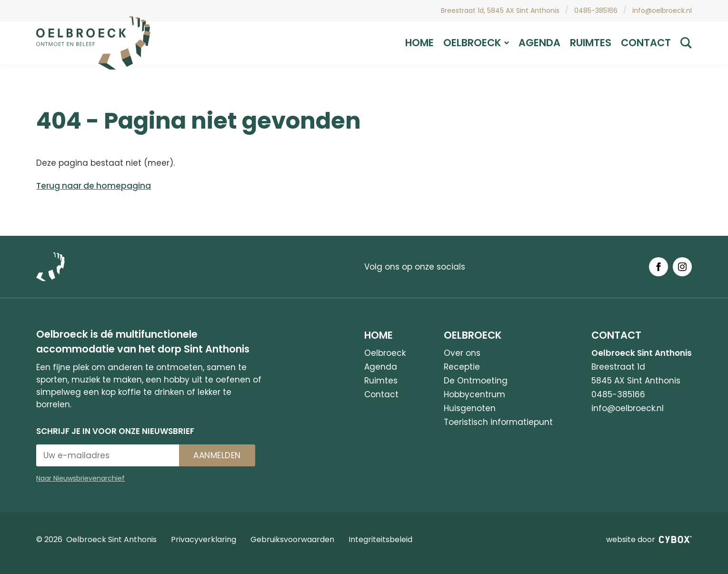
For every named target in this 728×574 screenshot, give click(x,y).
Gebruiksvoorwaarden (292, 539)
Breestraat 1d (618, 367)
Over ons (462, 353)
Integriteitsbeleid (380, 539)
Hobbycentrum (474, 394)
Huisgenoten (470, 408)
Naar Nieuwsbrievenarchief (80, 478)
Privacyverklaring (204, 539)
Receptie (462, 367)
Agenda (539, 43)
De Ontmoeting (476, 381)
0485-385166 (596, 10)
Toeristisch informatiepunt (498, 422)
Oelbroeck (476, 43)
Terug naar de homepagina (94, 186)
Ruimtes (591, 43)
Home (419, 43)
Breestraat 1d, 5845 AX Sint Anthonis (500, 10)
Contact (646, 43)
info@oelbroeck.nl (662, 10)
